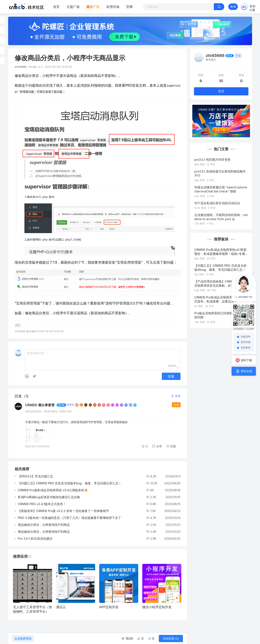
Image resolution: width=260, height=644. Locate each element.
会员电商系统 (23, 639)
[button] (176, 396)
